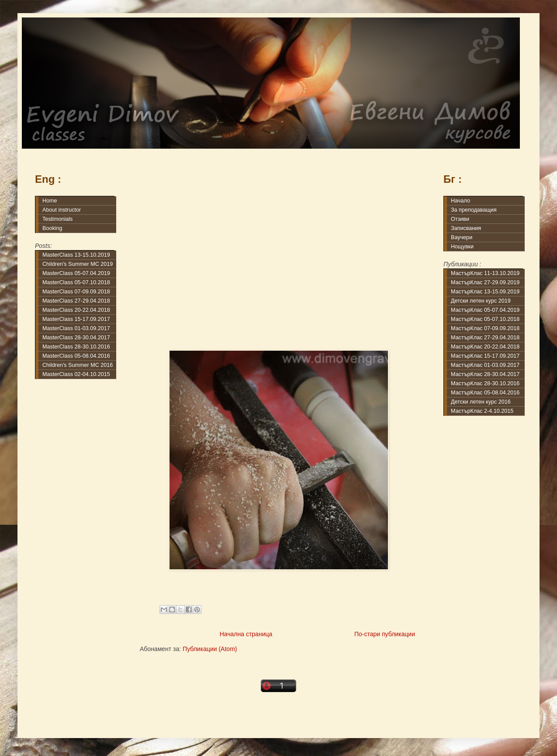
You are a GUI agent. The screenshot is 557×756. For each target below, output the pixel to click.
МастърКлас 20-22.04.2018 (485, 347)
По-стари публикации (385, 634)
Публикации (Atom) (210, 649)
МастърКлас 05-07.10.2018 (485, 319)
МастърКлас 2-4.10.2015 (482, 411)
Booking (52, 228)
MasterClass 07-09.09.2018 (76, 292)
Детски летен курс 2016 (481, 402)
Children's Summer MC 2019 (78, 264)
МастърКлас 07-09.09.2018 (485, 328)
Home (50, 201)
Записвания (466, 228)
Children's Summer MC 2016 (78, 365)
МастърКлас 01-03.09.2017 (485, 365)
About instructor (62, 210)
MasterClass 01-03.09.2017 (76, 328)
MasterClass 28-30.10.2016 (76, 347)
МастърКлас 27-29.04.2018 (485, 338)
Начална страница (246, 634)
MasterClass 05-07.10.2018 (76, 282)
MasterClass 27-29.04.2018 (76, 301)
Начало (460, 201)
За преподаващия (474, 210)
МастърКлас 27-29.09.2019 (485, 282)
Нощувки (462, 247)
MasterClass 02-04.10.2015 (76, 374)
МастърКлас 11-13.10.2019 (485, 273)
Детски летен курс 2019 (481, 301)
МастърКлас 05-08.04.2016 (485, 393)
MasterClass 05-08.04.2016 (76, 356)
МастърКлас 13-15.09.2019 (485, 292)
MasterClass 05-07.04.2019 (76, 273)
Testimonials (57, 219)
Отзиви (460, 219)
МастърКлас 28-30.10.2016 (485, 383)
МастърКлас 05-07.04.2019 (485, 310)
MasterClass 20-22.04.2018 (76, 310)
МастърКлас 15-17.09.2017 (485, 356)
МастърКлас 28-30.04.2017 (485, 374)
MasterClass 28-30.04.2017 (76, 338)
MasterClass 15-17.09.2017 (76, 319)
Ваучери (462, 237)
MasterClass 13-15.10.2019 (76, 255)
